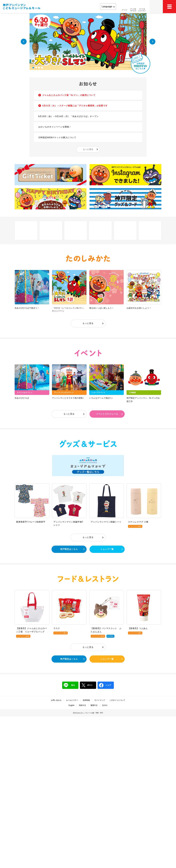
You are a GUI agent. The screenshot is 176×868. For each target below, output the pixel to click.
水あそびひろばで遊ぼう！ (27, 308)
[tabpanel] (88, 42)
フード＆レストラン (88, 579)
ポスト (87, 685)
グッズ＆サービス (88, 444)
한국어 (105, 705)
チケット (100, 230)
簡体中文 (83, 705)
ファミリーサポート (150, 230)
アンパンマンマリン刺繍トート (106, 522)
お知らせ (88, 84)
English (71, 705)
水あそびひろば (22, 398)
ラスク (57, 628)
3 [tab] (39, 68)
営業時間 (125, 230)
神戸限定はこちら (69, 549)
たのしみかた (88, 259)
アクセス (156, 7)
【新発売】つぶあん (138, 628)
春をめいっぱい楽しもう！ (102, 308)
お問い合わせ (56, 700)
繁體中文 (94, 705)
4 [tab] (42, 68)
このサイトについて (117, 700)
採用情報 (86, 700)
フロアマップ (51, 230)
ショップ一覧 (107, 549)
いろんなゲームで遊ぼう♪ (101, 398)
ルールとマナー (72, 700)
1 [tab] (33, 68)
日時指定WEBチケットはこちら (141, 63)
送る (69, 685)
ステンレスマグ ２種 (138, 522)
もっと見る (88, 149)
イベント (88, 353)
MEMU (169, 7)
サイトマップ (100, 700)
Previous (24, 42)
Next (152, 42)
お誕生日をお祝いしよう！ (139, 308)
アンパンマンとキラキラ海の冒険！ (68, 398)
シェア (105, 685)
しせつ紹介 (26, 230)
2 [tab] (36, 68)
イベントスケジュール (107, 414)
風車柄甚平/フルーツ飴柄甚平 (31, 522)
